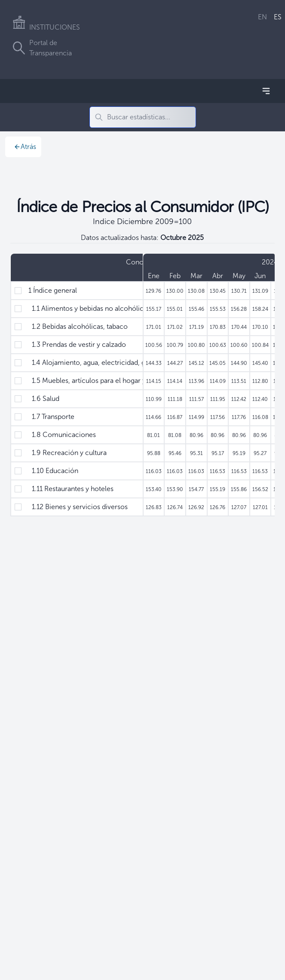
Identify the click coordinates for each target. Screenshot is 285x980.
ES (278, 17)
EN (262, 17)
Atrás (25, 147)
